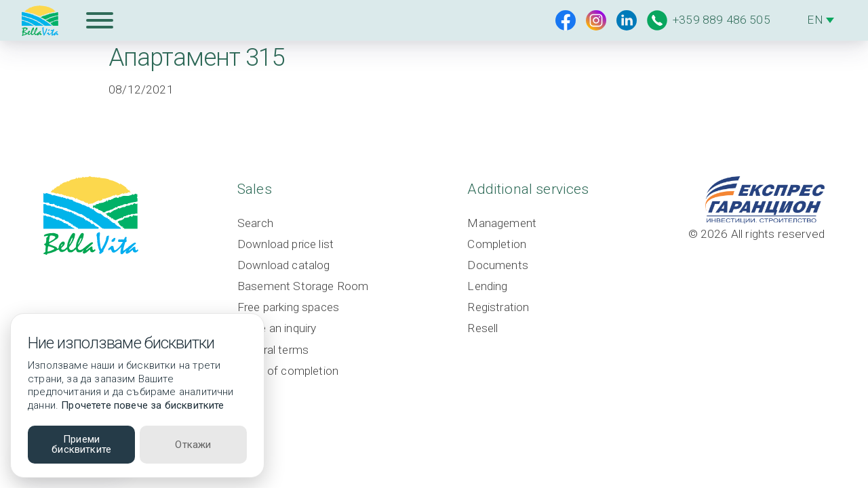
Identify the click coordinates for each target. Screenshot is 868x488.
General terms (274, 350)
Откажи (193, 445)
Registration (500, 308)
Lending (489, 286)
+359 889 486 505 (709, 20)
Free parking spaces (289, 308)
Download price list (285, 244)
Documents (499, 265)
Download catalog (283, 265)
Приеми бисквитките (81, 444)
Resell (485, 329)
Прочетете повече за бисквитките (142, 405)
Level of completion (288, 371)
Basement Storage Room (304, 286)
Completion (498, 244)
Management (504, 223)
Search (255, 223)
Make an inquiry (277, 329)
